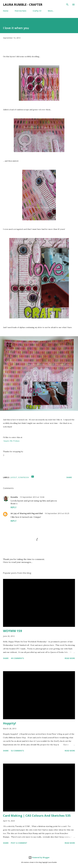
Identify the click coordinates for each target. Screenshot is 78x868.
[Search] (67, 5)
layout (14, 477)
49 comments (17, 658)
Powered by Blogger (39, 857)
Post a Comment (19, 843)
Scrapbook (23, 477)
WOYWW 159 (13, 631)
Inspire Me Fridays (12, 441)
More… (51, 11)
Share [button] (69, 477)
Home (6, 11)
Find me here (20, 11)
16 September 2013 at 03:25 (57, 513)
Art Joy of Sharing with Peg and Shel (27, 513)
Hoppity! (9, 723)
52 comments (17, 751)
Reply (14, 507)
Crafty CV (37, 11)
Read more (70, 658)
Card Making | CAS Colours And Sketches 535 (37, 815)
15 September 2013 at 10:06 (32, 497)
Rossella (14, 497)
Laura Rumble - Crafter (23, 4)
